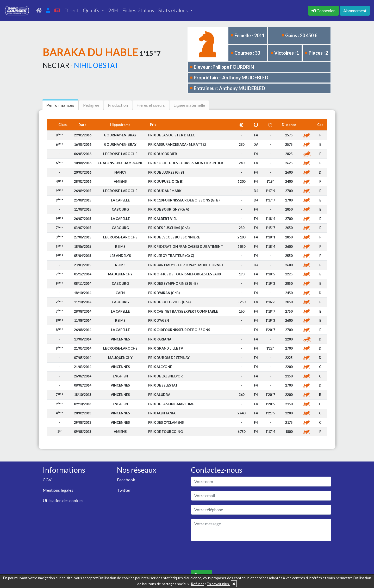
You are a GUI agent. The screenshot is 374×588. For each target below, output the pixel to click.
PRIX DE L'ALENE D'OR (166, 376)
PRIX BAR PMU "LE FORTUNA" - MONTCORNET (186, 265)
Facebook (126, 480)
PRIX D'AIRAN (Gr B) (164, 293)
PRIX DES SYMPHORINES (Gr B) (173, 283)
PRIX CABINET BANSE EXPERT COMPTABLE (183, 311)
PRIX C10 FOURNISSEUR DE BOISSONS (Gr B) (184, 200)
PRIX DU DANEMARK (165, 191)
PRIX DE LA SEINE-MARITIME (171, 404)
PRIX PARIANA (160, 339)
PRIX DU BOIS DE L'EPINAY (169, 358)
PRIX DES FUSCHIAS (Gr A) (169, 228)
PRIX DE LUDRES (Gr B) (166, 172)
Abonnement (355, 11)
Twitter (124, 490)
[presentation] (230, 555)
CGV (47, 480)
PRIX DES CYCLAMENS (166, 422)
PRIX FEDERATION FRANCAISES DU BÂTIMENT (186, 246)
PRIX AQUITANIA (162, 413)
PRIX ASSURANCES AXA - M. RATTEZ (177, 144)
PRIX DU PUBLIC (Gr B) (166, 181)
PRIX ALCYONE (160, 367)
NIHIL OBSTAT (96, 65)
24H (113, 10)
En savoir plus (218, 584)
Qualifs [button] (92, 10)
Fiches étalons (138, 10)
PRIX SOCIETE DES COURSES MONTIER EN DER (186, 163)
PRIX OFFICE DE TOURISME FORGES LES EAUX (185, 274)
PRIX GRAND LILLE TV (166, 348)
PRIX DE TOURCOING (166, 432)
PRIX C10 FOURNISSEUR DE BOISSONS (179, 330)
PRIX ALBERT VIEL (163, 219)
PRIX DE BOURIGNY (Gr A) (169, 209)
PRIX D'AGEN (159, 320)
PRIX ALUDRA (159, 395)
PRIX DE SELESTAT (163, 385)
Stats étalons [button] (174, 10)
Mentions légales (58, 490)
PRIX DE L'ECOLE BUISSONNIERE (174, 237)
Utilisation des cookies (63, 500)
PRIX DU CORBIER (163, 154)
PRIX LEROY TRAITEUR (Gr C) (171, 256)
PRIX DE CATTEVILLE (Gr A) (169, 302)
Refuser (197, 584)
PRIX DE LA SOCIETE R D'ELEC (172, 135)
